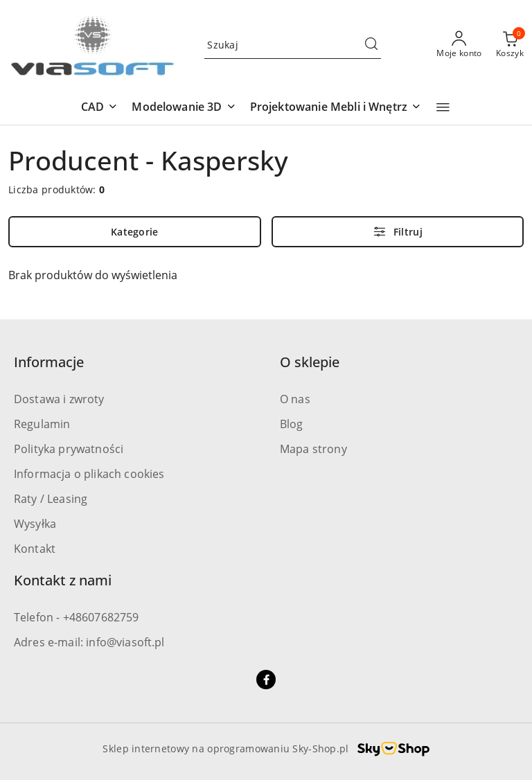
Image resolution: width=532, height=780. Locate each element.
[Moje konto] (459, 45)
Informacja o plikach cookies (89, 474)
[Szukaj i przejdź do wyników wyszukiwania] (371, 45)
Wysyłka (35, 524)
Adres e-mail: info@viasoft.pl (89, 642)
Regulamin (42, 424)
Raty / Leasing (51, 499)
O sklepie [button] (310, 362)
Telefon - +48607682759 (77, 617)
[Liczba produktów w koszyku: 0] (510, 45)
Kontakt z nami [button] (63, 580)
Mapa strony (313, 449)
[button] (99, 108)
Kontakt (35, 549)
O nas (295, 399)
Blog (292, 424)
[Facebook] (266, 680)
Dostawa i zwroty (59, 399)
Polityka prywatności (69, 449)
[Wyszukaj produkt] (293, 45)
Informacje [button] (49, 362)
